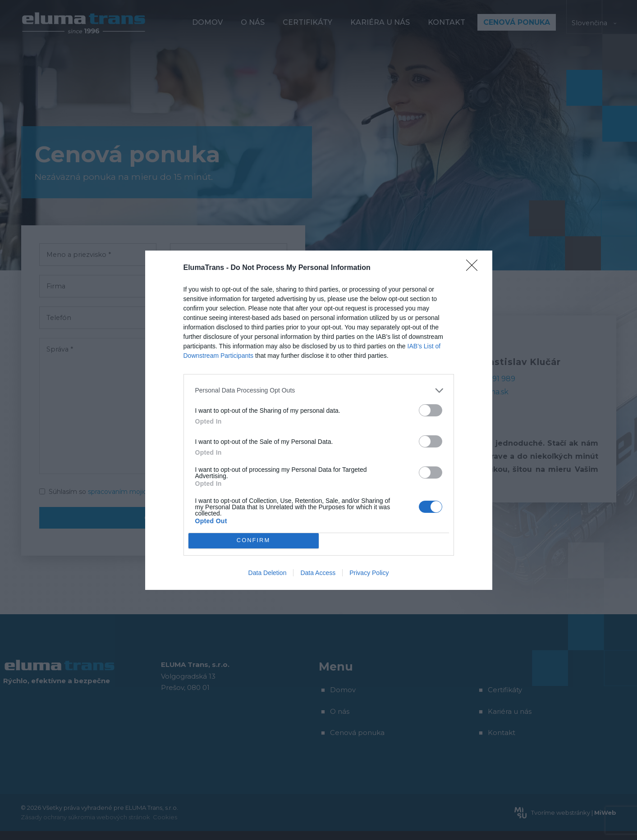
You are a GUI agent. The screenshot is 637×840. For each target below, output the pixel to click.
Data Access (318, 573)
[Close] (475, 268)
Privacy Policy (369, 573)
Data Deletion (268, 573)
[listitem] (319, 390)
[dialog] (319, 420)
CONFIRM (254, 541)
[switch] (431, 410)
